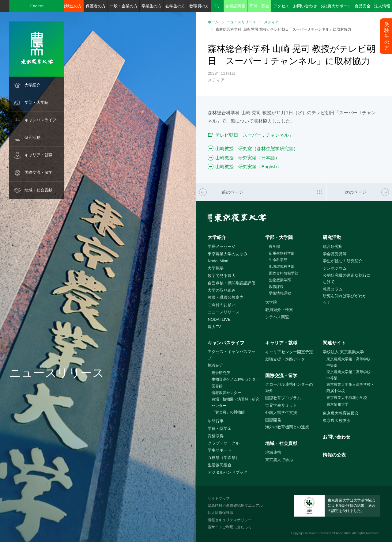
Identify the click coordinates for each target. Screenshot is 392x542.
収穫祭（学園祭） (224, 458)
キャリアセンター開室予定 (289, 352)
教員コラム (333, 289)
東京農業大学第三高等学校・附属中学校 (350, 388)
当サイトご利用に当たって (230, 527)
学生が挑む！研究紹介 (343, 261)
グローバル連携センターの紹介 (289, 388)
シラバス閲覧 (277, 317)
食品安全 (363, 6)
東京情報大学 (337, 404)
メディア (271, 22)
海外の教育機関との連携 (287, 427)
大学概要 (216, 268)
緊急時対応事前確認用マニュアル (235, 506)
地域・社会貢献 (38, 190)
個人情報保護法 (221, 513)
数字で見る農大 (222, 276)
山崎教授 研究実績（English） (248, 167)
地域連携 (273, 452)
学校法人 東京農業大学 (343, 352)
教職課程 (276, 287)
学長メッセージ (222, 246)
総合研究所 (333, 246)
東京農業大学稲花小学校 (347, 398)
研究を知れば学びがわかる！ (345, 299)
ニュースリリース (241, 22)
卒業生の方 (151, 6)
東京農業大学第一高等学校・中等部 (350, 362)
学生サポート (220, 450)
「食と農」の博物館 (228, 412)
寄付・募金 (259, 6)
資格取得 (216, 436)
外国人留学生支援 (281, 413)
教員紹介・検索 (279, 310)
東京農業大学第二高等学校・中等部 (350, 375)
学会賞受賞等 (335, 254)
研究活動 (32, 137)
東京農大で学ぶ (279, 460)
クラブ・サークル (224, 443)
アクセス (281, 6)
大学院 (271, 302)
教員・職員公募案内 (226, 297)
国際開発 (273, 420)
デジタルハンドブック (228, 472)
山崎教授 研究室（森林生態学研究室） (257, 148)
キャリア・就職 (38, 155)
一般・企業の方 (124, 6)
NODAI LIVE (219, 319)
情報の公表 (334, 455)
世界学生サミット (281, 405)
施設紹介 (216, 365)
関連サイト (334, 343)
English (37, 6)
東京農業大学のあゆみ (228, 254)
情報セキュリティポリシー (230, 520)
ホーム (213, 22)
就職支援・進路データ (285, 359)
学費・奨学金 (220, 428)
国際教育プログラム (283, 398)
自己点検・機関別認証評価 (232, 283)
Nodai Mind (218, 261)
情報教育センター (226, 393)
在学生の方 (175, 6)
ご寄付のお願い (222, 305)
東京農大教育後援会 (341, 413)
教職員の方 (199, 6)
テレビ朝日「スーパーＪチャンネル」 (254, 135)
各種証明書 (235, 6)
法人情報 (382, 6)
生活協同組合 (220, 465)
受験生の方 (72, 6)
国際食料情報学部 (284, 273)
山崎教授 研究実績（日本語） (247, 158)
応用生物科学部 (282, 253)
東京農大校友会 (337, 421)
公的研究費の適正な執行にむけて (347, 279)
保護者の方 (96, 6)
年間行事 (216, 421)
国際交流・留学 (38, 172)
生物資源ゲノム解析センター (236, 379)
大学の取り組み (222, 290)
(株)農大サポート (336, 6)
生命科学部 (278, 260)
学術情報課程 (280, 293)
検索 (217, 6)
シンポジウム (335, 268)
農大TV (214, 327)
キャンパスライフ (40, 120)
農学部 (274, 247)
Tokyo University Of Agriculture (330, 533)
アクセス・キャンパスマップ (232, 355)
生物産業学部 (280, 280)
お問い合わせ (305, 6)
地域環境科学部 (282, 267)
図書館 (217, 386)
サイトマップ (219, 498)
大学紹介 (32, 85)
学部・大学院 (36, 102)
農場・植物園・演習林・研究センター (236, 402)
